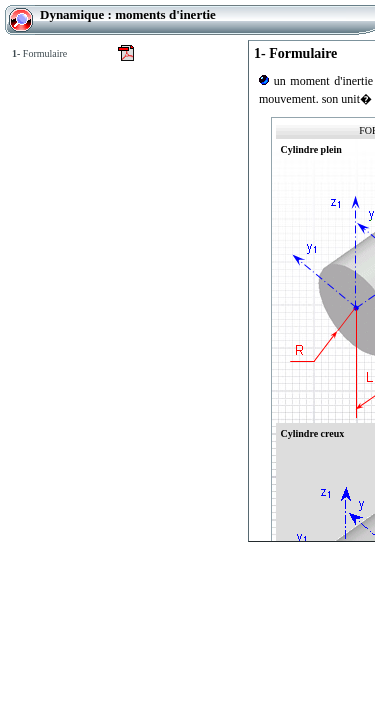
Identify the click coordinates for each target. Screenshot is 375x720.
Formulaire (39, 53)
